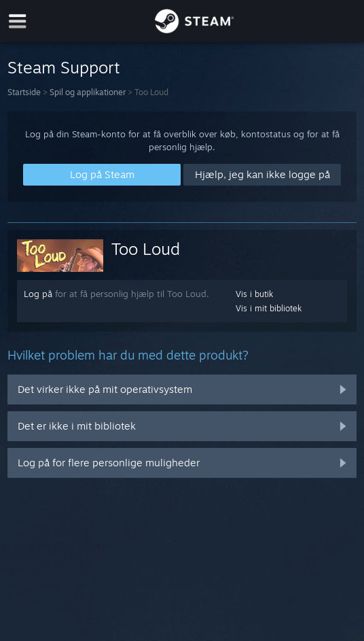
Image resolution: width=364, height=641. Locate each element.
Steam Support (64, 67)
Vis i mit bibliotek (269, 308)
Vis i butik (254, 294)
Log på (38, 294)
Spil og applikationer (88, 92)
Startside (24, 92)
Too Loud (146, 249)
